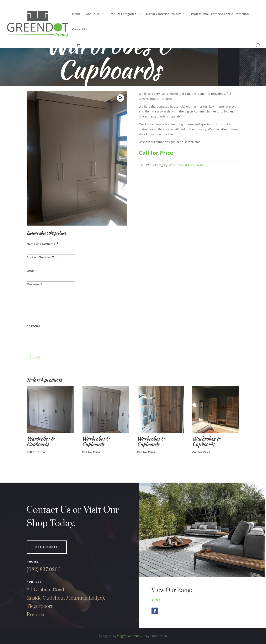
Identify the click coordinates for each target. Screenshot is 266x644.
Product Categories (122, 14)
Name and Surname (42, 244)
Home (76, 14)
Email (32, 271)
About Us (93, 14)
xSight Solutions (128, 636)
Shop (156, 600)
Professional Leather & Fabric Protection (220, 14)
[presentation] (58, 339)
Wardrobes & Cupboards (186, 165)
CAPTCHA (33, 326)
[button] (121, 98)
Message (34, 284)
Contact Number (40, 257)
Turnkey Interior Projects (164, 14)
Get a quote (47, 547)
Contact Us (80, 30)
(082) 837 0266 (44, 570)
